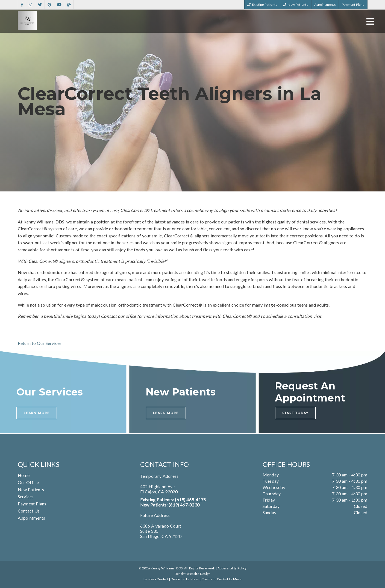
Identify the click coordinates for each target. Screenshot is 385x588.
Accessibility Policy (232, 568)
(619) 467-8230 (184, 505)
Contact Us (29, 511)
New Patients (31, 489)
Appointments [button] (325, 5)
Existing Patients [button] (262, 5)
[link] (22, 5)
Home (24, 475)
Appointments (32, 518)
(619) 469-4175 (190, 500)
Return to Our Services (40, 343)
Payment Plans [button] (353, 5)
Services (26, 497)
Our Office (28, 482)
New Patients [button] (296, 5)
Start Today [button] (296, 413)
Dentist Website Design (193, 574)
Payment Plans (32, 504)
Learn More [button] (37, 413)
